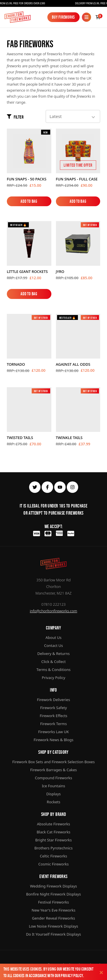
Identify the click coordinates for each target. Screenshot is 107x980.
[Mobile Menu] (86, 17)
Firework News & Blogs (54, 740)
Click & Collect (53, 662)
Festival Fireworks (54, 902)
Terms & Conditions (53, 670)
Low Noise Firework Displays (53, 926)
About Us (53, 637)
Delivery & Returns (54, 654)
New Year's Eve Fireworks (53, 910)
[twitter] (35, 487)
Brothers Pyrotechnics (53, 848)
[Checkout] (98, 17)
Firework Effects (53, 716)
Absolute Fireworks (53, 824)
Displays (53, 794)
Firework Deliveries (54, 700)
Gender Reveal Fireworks (53, 918)
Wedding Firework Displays (53, 886)
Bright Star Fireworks (53, 840)
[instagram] (72, 487)
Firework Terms (53, 724)
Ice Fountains (54, 786)
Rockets (53, 802)
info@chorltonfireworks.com (54, 611)
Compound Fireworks (53, 778)
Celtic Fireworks (53, 856)
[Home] (18, 17)
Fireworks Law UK (54, 732)
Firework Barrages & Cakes (53, 770)
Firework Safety (54, 708)
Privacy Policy (72, 976)
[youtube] (60, 487)
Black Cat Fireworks (53, 832)
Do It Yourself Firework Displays (53, 934)
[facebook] (47, 487)
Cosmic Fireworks (53, 864)
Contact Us (53, 646)
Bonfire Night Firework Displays (54, 894)
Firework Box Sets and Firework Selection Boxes (53, 762)
